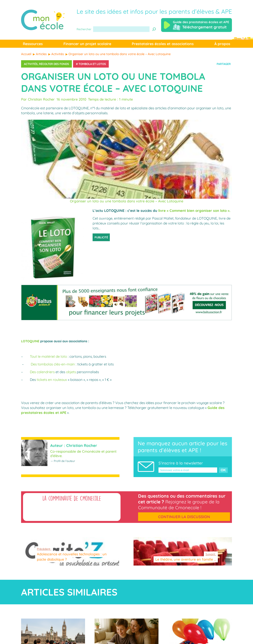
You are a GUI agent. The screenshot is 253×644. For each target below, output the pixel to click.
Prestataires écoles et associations (163, 44)
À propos (222, 44)
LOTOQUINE (30, 341)
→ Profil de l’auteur (63, 461)
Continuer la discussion (184, 517)
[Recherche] (154, 29)
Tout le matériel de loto (48, 356)
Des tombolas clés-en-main (53, 364)
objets (71, 372)
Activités (31, 64)
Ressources (33, 44)
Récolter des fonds (54, 64)
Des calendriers (42, 372)
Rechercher (84, 29)
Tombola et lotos (92, 64)
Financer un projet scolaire (87, 44)
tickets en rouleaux (52, 380)
